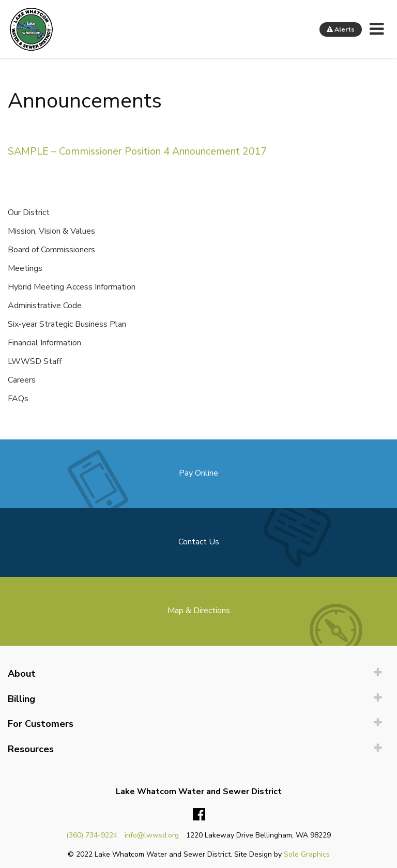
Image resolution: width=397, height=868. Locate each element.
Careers (22, 380)
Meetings (25, 268)
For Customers (41, 724)
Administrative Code (45, 306)
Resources (31, 749)
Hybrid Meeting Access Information (72, 287)
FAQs (18, 399)
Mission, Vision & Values (51, 231)
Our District (29, 212)
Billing (21, 699)
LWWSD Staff (35, 361)
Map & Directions (199, 611)
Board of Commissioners (51, 250)
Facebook (199, 815)
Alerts (341, 29)
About (22, 674)
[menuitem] (198, 674)
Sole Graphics (307, 854)
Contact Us (199, 542)
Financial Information (44, 343)
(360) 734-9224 (92, 835)
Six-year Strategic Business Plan (67, 324)
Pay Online (198, 473)
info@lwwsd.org (152, 835)
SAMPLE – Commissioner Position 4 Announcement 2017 (138, 151)
